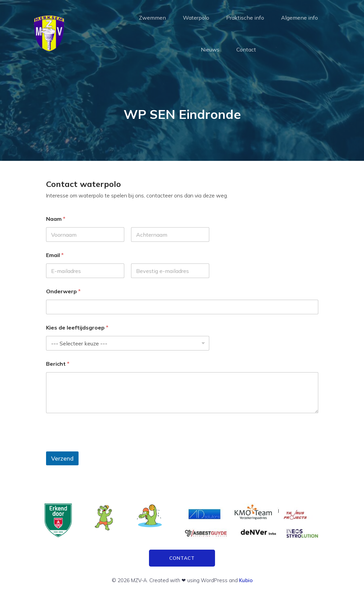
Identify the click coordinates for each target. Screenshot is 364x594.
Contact (246, 49)
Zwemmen (152, 18)
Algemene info (299, 18)
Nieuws (210, 49)
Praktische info (245, 18)
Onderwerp (63, 291)
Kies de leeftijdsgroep (77, 328)
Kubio (246, 580)
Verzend (62, 458)
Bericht (58, 364)
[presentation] (98, 447)
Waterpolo (196, 18)
